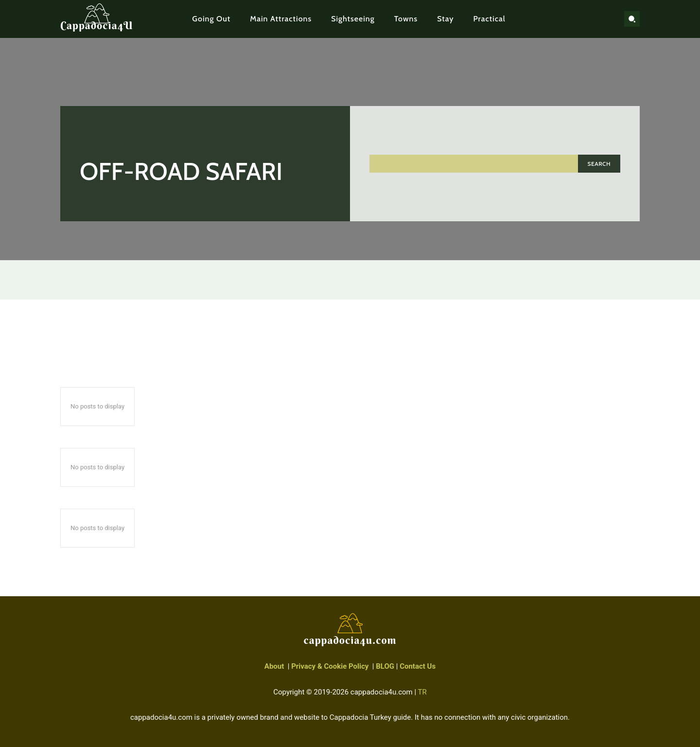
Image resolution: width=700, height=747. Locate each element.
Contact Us (418, 666)
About (274, 666)
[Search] (599, 164)
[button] (632, 19)
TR (422, 692)
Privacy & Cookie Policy (330, 666)
